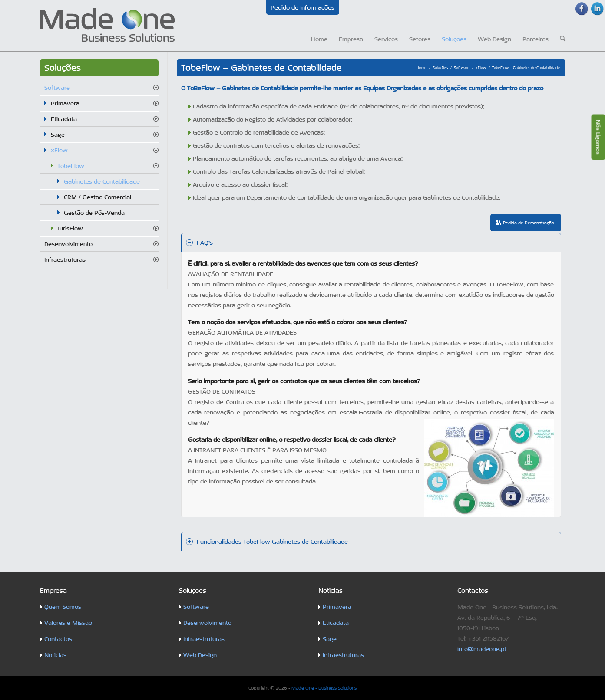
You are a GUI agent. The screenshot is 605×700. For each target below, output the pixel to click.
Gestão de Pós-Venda (94, 213)
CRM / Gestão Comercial (98, 197)
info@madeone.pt (482, 649)
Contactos (58, 639)
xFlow (481, 68)
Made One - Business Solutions (324, 688)
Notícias (55, 655)
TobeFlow (71, 166)
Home (422, 68)
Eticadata (64, 119)
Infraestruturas (65, 260)
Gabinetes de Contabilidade (102, 181)
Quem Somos (63, 607)
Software (462, 68)
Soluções (440, 68)
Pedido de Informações (302, 7)
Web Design (200, 655)
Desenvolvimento (68, 244)
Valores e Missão (68, 623)
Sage (58, 135)
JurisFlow (70, 228)
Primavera (65, 103)
